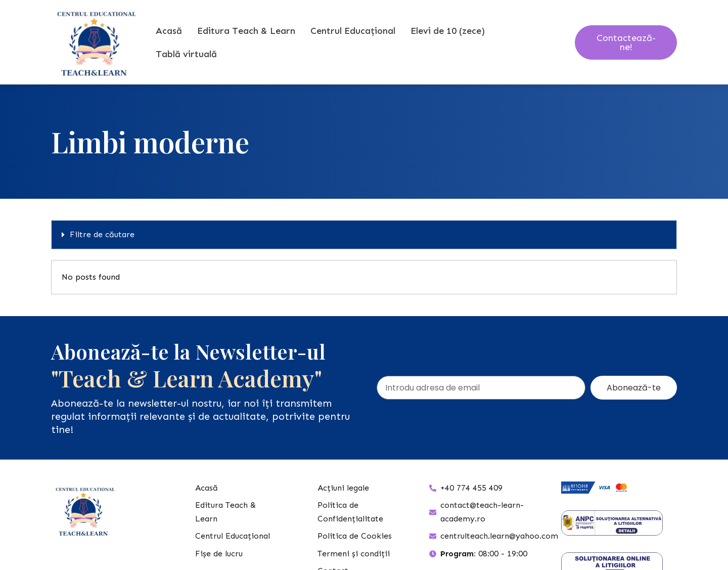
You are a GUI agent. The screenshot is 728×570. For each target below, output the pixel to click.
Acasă (169, 31)
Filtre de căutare (102, 234)
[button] (364, 235)
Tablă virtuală (186, 54)
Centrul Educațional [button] (353, 31)
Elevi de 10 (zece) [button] (448, 31)
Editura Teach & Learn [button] (246, 31)
